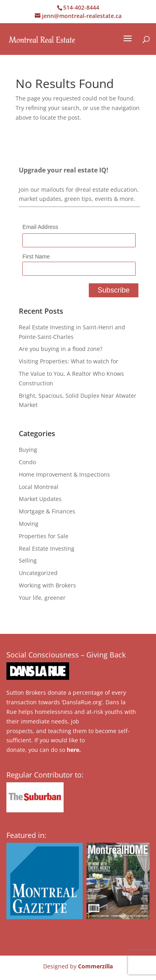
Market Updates (40, 499)
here (73, 750)
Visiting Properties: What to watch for (69, 361)
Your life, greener (42, 598)
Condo (27, 462)
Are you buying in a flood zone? (61, 349)
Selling (28, 560)
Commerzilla (95, 966)
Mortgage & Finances (47, 511)
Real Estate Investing (47, 548)
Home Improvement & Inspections (64, 474)
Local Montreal (39, 487)
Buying (28, 450)
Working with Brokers (47, 585)
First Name (36, 257)
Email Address (40, 227)
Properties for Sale (44, 536)
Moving (29, 524)
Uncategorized (38, 573)
